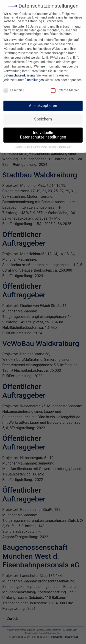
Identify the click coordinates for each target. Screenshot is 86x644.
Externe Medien (65, 88)
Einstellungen (34, 78)
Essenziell (14, 88)
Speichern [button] (43, 117)
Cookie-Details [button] (23, 145)
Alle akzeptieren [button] (43, 104)
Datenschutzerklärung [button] (45, 145)
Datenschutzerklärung (19, 73)
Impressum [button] (65, 145)
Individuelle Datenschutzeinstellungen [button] (43, 133)
